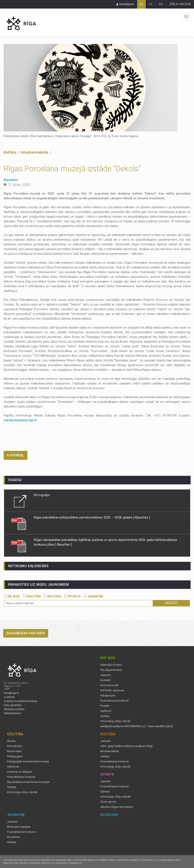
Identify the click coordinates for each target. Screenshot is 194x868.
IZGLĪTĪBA (32, 596)
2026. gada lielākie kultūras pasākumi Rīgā (126, 746)
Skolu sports (108, 802)
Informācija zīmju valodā (115, 721)
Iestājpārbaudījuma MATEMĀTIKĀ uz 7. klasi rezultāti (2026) (137, 726)
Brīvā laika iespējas (19, 827)
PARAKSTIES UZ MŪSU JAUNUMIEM (39, 585)
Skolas (11, 741)
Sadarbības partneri (26, 633)
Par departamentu (111, 670)
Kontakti (105, 680)
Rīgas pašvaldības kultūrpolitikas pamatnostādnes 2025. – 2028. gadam (83, 517)
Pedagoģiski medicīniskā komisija (28, 762)
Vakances (13, 767)
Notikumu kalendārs (28, 566)
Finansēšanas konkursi (114, 701)
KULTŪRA (52, 596)
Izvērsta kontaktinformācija (21, 701)
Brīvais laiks (14, 751)
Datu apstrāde (13, 705)
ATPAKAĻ (16, 455)
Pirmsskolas (15, 746)
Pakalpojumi (108, 696)
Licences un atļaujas (19, 772)
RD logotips (42, 495)
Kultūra (10, 152)
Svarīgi (15, 480)
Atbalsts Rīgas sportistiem (117, 807)
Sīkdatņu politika (14, 709)
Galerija (105, 716)
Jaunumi (106, 675)
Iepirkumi (106, 711)
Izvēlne (186, 16)
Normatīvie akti (109, 685)
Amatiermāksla (35, 152)
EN (161, 4)
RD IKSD (12, 596)
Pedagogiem (15, 756)
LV (151, 4)
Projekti (105, 706)
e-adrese (9, 697)
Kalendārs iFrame (111, 665)
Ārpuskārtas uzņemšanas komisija (28, 782)
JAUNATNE (93, 596)
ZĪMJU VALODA (180, 4)
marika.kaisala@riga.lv (20, 420)
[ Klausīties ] (142, 517)
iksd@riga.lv (11, 693)
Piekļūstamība (12, 713)
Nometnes (13, 837)
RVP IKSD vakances (112, 690)
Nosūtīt (171, 603)
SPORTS (72, 596)
